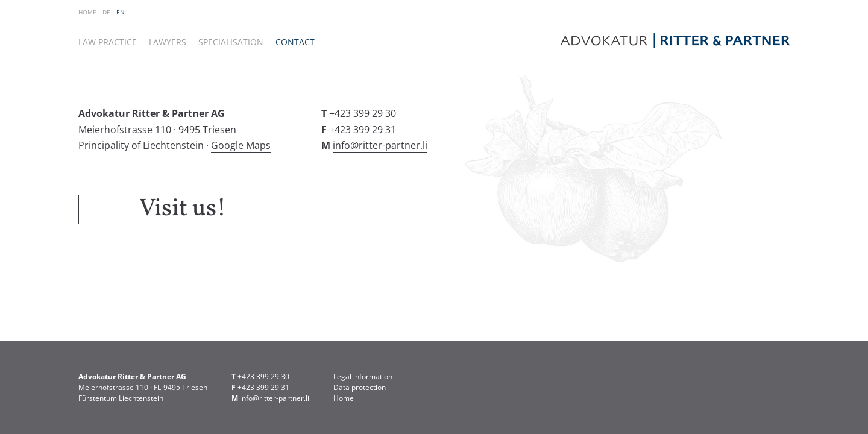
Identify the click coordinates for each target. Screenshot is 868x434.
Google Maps (241, 145)
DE (106, 12)
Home (87, 12)
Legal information (363, 376)
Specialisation (231, 42)
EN (121, 12)
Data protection (360, 387)
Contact (295, 42)
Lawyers (168, 42)
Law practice (108, 42)
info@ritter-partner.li (380, 145)
